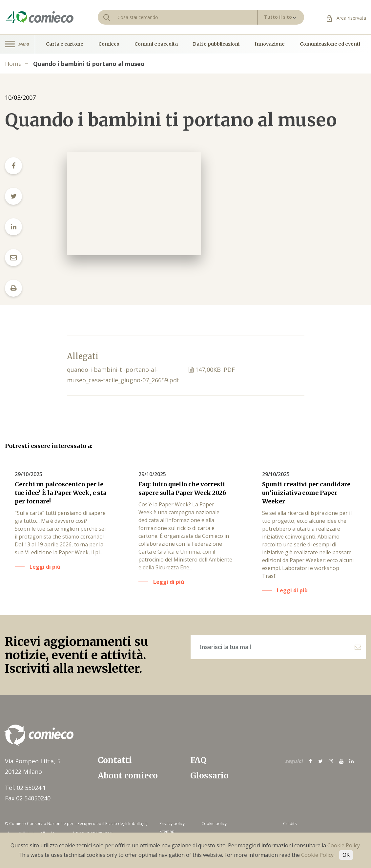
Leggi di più (45, 567)
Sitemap (167, 831)
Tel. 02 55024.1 (25, 788)
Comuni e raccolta (156, 44)
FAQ (198, 760)
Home (13, 64)
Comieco (109, 44)
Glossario (209, 776)
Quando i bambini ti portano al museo (89, 64)
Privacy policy (172, 824)
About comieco (128, 776)
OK (346, 855)
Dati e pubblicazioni (216, 44)
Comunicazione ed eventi (330, 44)
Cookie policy (214, 824)
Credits (290, 824)
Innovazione (270, 44)
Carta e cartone (65, 44)
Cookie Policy (344, 845)
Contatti (115, 760)
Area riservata (346, 18)
